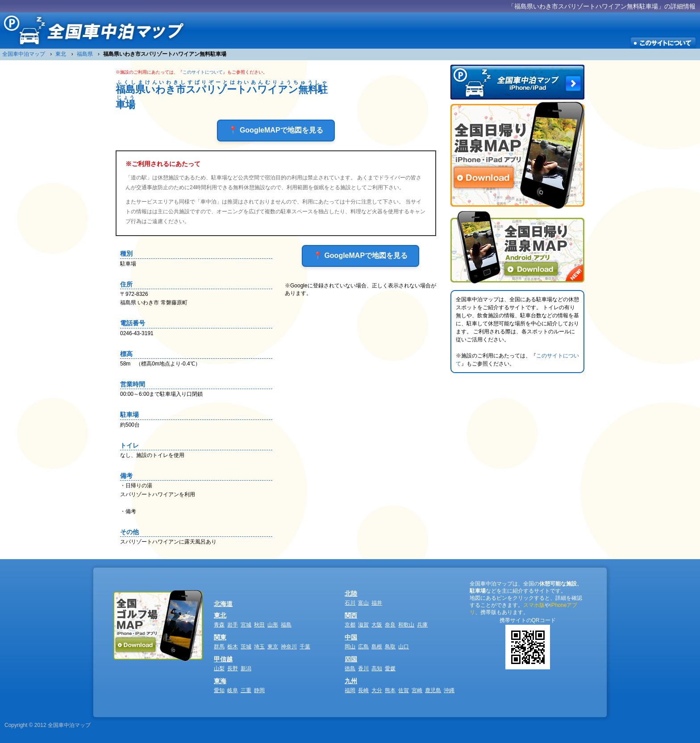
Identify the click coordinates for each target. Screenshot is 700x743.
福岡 (350, 690)
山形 (273, 625)
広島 (363, 647)
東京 (273, 647)
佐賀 (404, 690)
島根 (377, 647)
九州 (351, 681)
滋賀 (363, 625)
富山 (363, 603)
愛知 (219, 690)
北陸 (351, 594)
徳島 (350, 668)
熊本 (390, 690)
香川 (363, 668)
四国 (351, 659)
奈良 (390, 625)
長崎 (363, 690)
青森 (219, 625)
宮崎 (417, 690)
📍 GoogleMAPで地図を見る (276, 130)
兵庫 (422, 625)
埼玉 (259, 647)
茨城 (246, 647)
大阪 (377, 625)
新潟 (246, 668)
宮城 (246, 625)
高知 (377, 668)
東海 (220, 681)
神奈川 (289, 647)
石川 (350, 603)
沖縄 (449, 690)
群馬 (219, 647)
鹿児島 (433, 690)
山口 (404, 647)
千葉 (305, 647)
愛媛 (390, 668)
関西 (351, 615)
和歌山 (406, 625)
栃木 (233, 647)
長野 (233, 668)
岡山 (350, 647)
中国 (351, 637)
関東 (220, 637)
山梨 (219, 668)
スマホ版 (534, 605)
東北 (220, 615)
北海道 (223, 604)
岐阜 (233, 690)
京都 (350, 625)
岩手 (233, 625)
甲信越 (223, 659)
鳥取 (390, 647)
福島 (286, 625)
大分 (377, 690)
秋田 (259, 625)
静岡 (259, 690)
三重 (246, 690)
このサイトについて (203, 72)
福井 (377, 603)
